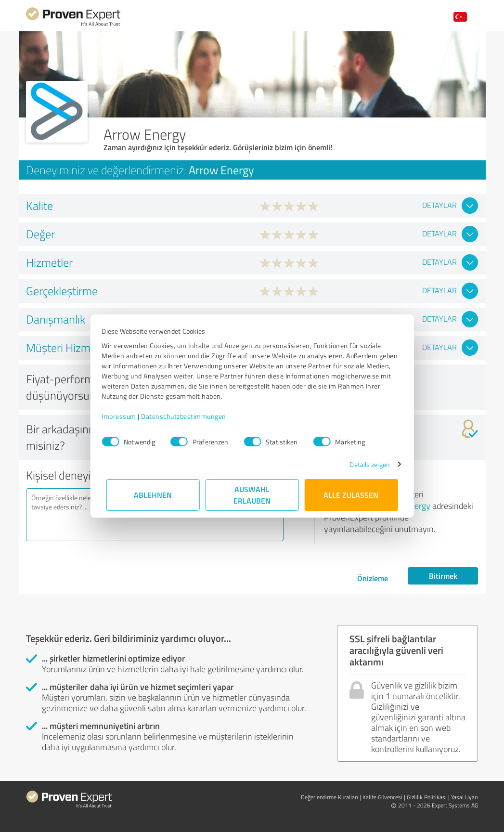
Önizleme (373, 578)
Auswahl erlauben (252, 495)
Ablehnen (153, 495)
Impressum (124, 416)
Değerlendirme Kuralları (330, 797)
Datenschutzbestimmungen (188, 416)
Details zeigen (365, 464)
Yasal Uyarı (465, 797)
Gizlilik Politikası (427, 797)
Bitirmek (443, 576)
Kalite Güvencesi (382, 797)
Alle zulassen (351, 495)
